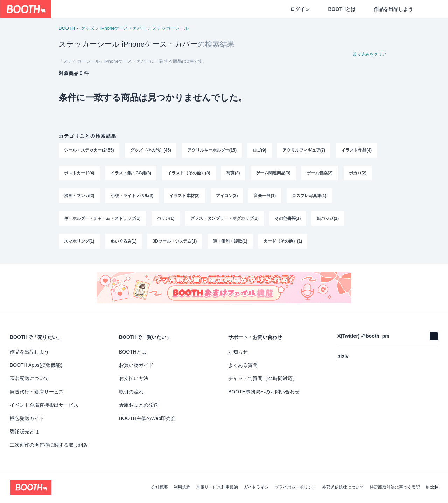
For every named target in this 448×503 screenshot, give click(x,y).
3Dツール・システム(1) (175, 243)
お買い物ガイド (136, 365)
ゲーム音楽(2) (320, 174)
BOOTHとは (342, 9)
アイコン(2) (227, 197)
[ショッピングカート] (431, 9)
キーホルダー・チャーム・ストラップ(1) (102, 220)
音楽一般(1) (265, 197)
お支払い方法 (134, 378)
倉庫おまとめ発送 (139, 405)
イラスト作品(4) (357, 151)
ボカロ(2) (358, 174)
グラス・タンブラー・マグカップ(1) (225, 220)
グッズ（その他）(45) (151, 151)
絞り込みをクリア (370, 55)
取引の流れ (131, 392)
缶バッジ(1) (328, 220)
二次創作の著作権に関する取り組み (49, 445)
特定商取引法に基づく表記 (395, 487)
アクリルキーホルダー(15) (212, 151)
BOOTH (67, 28)
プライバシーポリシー (295, 487)
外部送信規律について (343, 487)
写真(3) (233, 174)
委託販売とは (24, 432)
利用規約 (182, 487)
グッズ (88, 28)
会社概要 (160, 487)
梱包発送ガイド (27, 418)
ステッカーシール (170, 28)
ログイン (300, 9)
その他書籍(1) (288, 220)
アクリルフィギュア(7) (304, 151)
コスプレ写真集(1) (309, 197)
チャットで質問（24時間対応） (263, 378)
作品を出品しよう (393, 9)
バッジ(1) (166, 220)
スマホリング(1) (79, 243)
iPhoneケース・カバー (123, 28)
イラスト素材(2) (185, 197)
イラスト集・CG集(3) (131, 174)
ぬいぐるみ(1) (124, 243)
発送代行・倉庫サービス (37, 392)
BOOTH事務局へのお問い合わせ (264, 392)
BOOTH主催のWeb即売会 (147, 418)
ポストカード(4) (79, 174)
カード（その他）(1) (283, 243)
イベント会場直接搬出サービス (44, 405)
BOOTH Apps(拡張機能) (36, 365)
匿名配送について (29, 378)
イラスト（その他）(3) (189, 174)
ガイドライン (256, 487)
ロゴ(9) (260, 151)
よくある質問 (243, 365)
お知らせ (238, 352)
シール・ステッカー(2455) (89, 151)
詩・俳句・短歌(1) (230, 243)
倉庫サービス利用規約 (217, 487)
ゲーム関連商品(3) (274, 174)
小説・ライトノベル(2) (132, 197)
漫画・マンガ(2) (79, 197)
